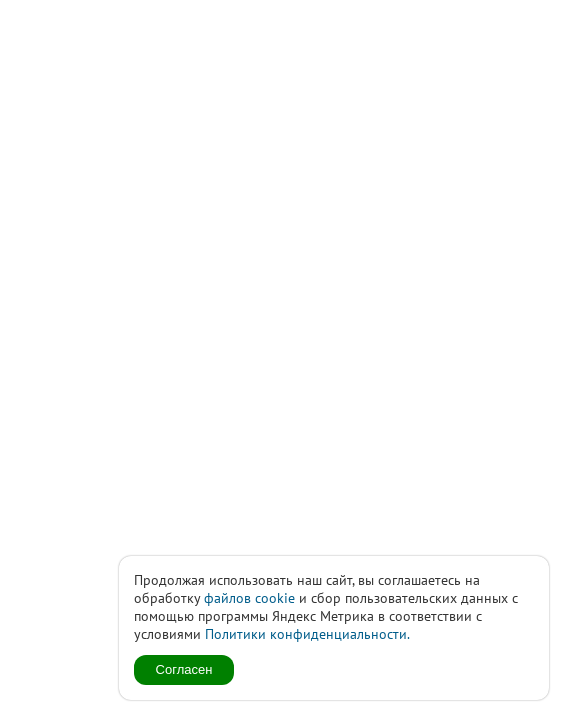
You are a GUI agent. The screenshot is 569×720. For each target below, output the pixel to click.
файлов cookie (249, 598)
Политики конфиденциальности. (307, 634)
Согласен (184, 669)
